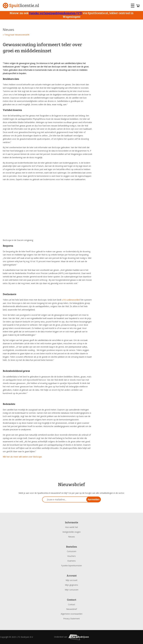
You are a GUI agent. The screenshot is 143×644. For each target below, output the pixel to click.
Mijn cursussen (72, 590)
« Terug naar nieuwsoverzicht (16, 35)
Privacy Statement (71, 619)
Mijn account (71, 580)
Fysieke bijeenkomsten (71, 566)
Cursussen (72, 551)
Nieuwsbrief (72, 609)
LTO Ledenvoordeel (71, 300)
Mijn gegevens (71, 585)
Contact (72, 604)
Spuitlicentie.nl (21, 6)
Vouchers (71, 556)
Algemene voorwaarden (72, 614)
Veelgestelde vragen (71, 532)
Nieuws (71, 537)
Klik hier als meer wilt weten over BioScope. (22, 457)
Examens (72, 561)
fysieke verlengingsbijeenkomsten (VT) (56, 13)
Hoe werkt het (71, 527)
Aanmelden (94, 499)
